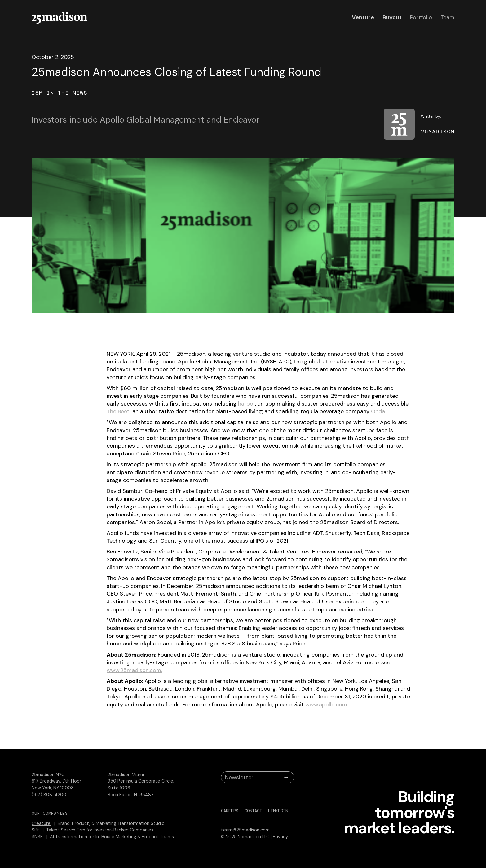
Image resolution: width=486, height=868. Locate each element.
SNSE (37, 837)
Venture (363, 17)
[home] (60, 18)
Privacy (280, 837)
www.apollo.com (326, 705)
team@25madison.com (245, 830)
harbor (247, 404)
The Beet (118, 411)
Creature (41, 823)
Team (447, 17)
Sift (35, 830)
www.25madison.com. (134, 670)
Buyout (392, 17)
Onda (378, 411)
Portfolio (421, 17)
